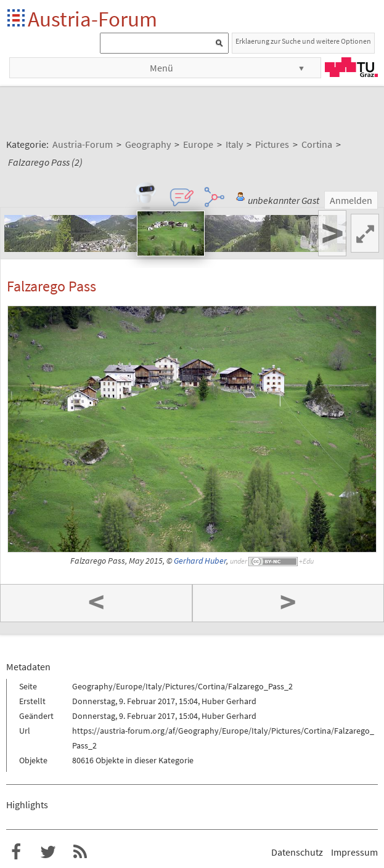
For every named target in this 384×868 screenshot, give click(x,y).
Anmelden (351, 200)
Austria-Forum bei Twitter (48, 852)
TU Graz (351, 67)
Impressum (354, 852)
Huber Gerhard (229, 701)
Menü (161, 68)
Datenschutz (297, 852)
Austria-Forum (92, 19)
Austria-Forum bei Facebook (16, 852)
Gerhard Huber (200, 561)
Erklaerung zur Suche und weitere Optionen (303, 41)
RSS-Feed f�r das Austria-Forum (80, 852)
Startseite (17, 19)
